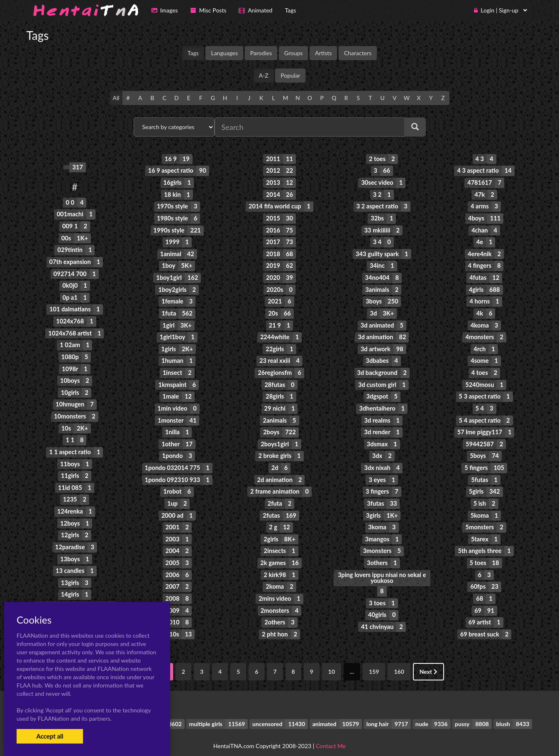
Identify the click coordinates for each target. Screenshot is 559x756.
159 (374, 661)
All (116, 98)
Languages (224, 53)
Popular (290, 75)
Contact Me (331, 735)
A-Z (264, 75)
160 (399, 661)
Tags (193, 53)
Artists (323, 53)
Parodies (261, 53)
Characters (358, 53)
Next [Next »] (428, 661)
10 (332, 661)
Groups (294, 53)
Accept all (50, 736)
